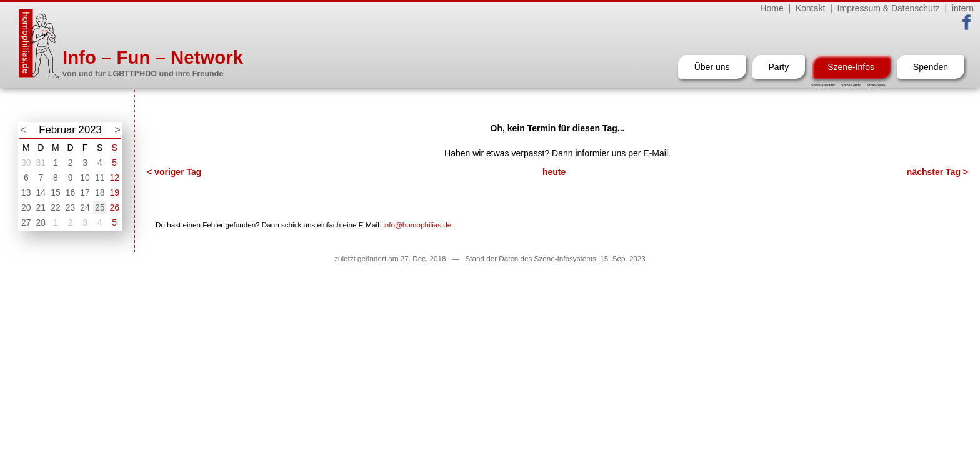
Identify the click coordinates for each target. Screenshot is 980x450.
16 (71, 192)
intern (963, 8)
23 (71, 207)
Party (779, 67)
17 (85, 192)
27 (26, 222)
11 (100, 177)
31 (41, 162)
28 (41, 222)
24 (85, 207)
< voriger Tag (174, 172)
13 (26, 192)
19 (114, 192)
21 (41, 207)
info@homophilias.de (417, 225)
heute (554, 172)
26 (114, 207)
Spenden (931, 67)
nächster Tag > (937, 172)
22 (56, 207)
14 (41, 192)
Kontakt (810, 8)
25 (100, 207)
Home (772, 8)
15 (56, 192)
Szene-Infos (851, 67)
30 (26, 162)
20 (26, 207)
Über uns (712, 67)
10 (85, 177)
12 (114, 177)
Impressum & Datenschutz (889, 8)
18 (100, 192)
